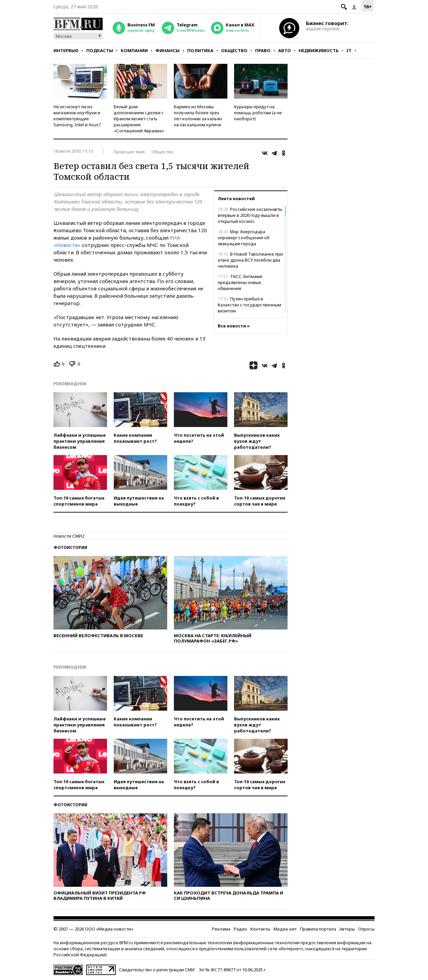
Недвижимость (319, 50)
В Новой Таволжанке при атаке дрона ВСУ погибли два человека (250, 260)
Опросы (366, 929)
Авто (285, 50)
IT (349, 50)
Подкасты (100, 50)
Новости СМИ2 (69, 536)
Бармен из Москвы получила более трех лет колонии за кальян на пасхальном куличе (198, 116)
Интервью (66, 50)
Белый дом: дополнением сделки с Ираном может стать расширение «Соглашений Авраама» (139, 119)
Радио (240, 929)
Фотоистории (70, 547)
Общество (234, 50)
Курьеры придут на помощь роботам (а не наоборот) (258, 113)
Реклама (221, 929)
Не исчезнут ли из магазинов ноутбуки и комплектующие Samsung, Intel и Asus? (77, 116)
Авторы (347, 929)
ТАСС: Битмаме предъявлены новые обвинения (240, 282)
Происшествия (129, 152)
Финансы (168, 50)
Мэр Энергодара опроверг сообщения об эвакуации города (244, 238)
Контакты (260, 929)
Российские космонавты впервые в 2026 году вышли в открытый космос (250, 215)
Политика (200, 50)
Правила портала (318, 929)
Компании (134, 50)
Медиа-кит (285, 929)
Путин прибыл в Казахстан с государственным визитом (249, 305)
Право (263, 50)
